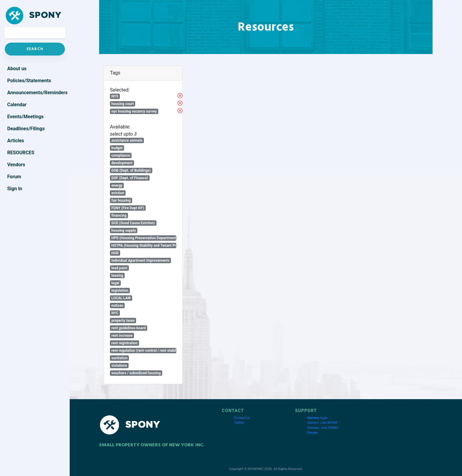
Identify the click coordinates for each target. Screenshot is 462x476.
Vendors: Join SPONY (323, 428)
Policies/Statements (29, 81)
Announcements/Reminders (36, 93)
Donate (312, 433)
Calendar (17, 105)
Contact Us (242, 418)
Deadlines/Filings (26, 129)
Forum (14, 177)
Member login (317, 418)
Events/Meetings (25, 117)
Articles (16, 141)
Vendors (16, 165)
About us (17, 69)
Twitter (239, 423)
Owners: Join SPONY (322, 423)
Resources (21, 153)
